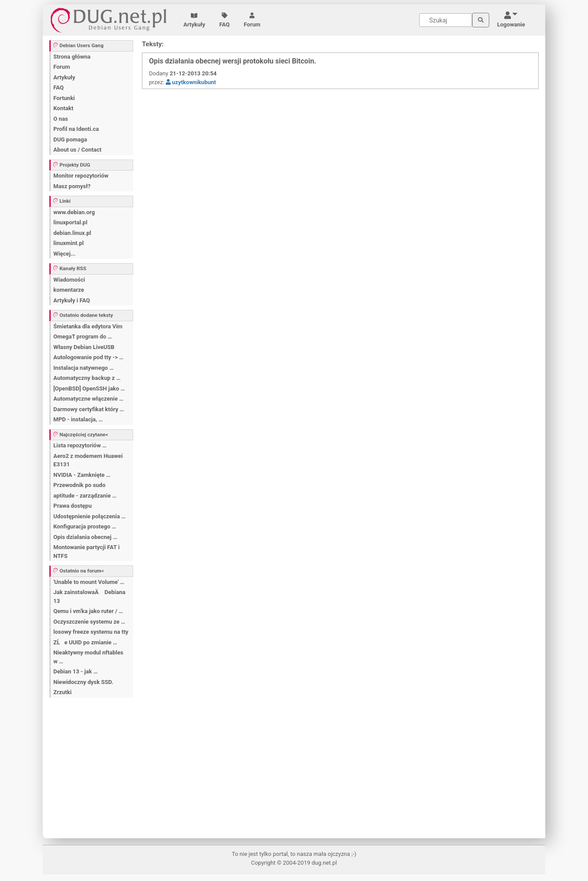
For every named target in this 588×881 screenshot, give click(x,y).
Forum (252, 20)
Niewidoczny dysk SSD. (83, 682)
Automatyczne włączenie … (88, 399)
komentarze (69, 290)
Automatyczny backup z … (87, 378)
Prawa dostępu (73, 506)
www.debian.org (74, 212)
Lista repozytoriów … (80, 445)
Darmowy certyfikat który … (89, 409)
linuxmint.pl (69, 243)
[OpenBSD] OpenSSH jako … (89, 388)
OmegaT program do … (83, 336)
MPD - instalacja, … (78, 419)
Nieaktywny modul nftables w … (88, 657)
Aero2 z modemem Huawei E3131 (88, 460)
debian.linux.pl (72, 233)
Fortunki (64, 98)
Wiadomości (69, 280)
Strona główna (72, 57)
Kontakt (63, 108)
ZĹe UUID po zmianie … (85, 642)
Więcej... (64, 254)
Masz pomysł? (72, 186)
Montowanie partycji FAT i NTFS (86, 552)
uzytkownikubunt (191, 82)
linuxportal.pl (70, 222)
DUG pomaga (70, 139)
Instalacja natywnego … (84, 368)
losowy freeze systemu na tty (91, 632)
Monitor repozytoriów (81, 176)
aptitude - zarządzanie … (85, 496)
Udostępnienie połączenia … (89, 516)
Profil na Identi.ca (76, 129)
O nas (61, 119)
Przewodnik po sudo (79, 485)
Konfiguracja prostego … (85, 526)
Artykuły (194, 20)
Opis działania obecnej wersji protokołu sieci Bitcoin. (233, 61)
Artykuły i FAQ (72, 300)
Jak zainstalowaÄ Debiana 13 (89, 597)
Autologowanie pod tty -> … (88, 357)
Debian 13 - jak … (75, 671)
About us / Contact (77, 150)
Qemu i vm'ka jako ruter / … (88, 611)
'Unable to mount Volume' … (89, 582)
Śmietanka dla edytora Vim (88, 326)
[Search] (446, 20)
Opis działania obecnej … (85, 537)
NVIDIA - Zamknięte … (82, 475)
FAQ (225, 20)
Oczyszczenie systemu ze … (89, 622)
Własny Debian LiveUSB (84, 347)
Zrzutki (62, 692)
